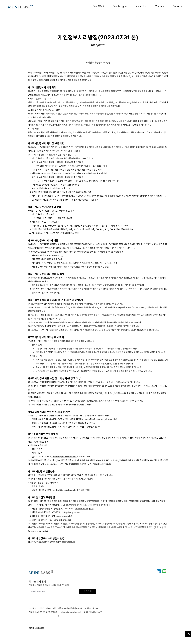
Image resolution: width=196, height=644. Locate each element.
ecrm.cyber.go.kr (62, 520)
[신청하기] (88, 591)
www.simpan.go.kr (38, 531)
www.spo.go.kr (64, 516)
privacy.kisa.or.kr (74, 512)
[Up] (188, 634)
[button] (98, 7)
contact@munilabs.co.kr (64, 457)
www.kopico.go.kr (85, 509)
